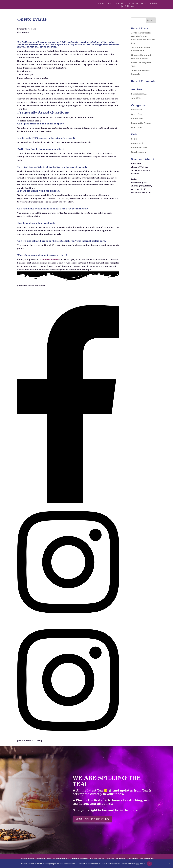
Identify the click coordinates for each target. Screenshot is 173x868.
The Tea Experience (136, 4)
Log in (134, 139)
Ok (149, 864)
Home (101, 4)
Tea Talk (119, 4)
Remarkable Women (141, 123)
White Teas (137, 127)
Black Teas (136, 110)
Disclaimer (132, 859)
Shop (110, 4)
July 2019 (136, 98)
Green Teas (137, 114)
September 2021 (139, 94)
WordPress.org (139, 152)
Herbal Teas (137, 119)
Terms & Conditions (115, 859)
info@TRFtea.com (50, 260)
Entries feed (137, 143)
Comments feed (139, 148)
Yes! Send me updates (92, 819)
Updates (153, 4)
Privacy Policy (97, 859)
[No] (169, 864)
